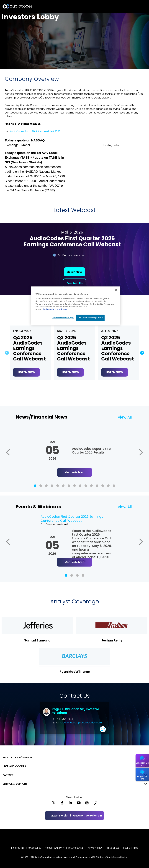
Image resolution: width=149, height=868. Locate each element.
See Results (75, 283)
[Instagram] (87, 804)
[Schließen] (116, 290)
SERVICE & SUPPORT (15, 784)
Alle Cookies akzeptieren (90, 318)
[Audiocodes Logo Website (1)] (18, 6)
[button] (6, 353)
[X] (54, 804)
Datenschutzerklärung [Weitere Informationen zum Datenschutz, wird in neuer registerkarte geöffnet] (55, 309)
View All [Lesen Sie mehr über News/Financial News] (125, 417)
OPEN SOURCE (35, 848)
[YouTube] (79, 804)
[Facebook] (62, 804)
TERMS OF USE (113, 848)
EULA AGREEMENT (76, 848)
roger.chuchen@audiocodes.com (81, 723)
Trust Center (18, 848)
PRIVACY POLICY (95, 848)
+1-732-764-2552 (63, 719)
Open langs (139, 6)
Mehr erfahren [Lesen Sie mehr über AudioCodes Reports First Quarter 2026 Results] (74, 472)
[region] (76, 306)
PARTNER (8, 775)
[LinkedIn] (70, 804)
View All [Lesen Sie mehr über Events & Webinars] (125, 507)
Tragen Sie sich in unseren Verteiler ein (75, 815)
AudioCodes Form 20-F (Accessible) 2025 (35, 131)
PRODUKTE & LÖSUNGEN (17, 758)
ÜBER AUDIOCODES (14, 766)
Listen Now (74, 272)
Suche (133, 6)
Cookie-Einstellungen (63, 318)
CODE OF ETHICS (131, 848)
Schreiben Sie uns (142, 764)
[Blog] (95, 804)
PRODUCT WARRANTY (55, 848)
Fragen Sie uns (142, 778)
